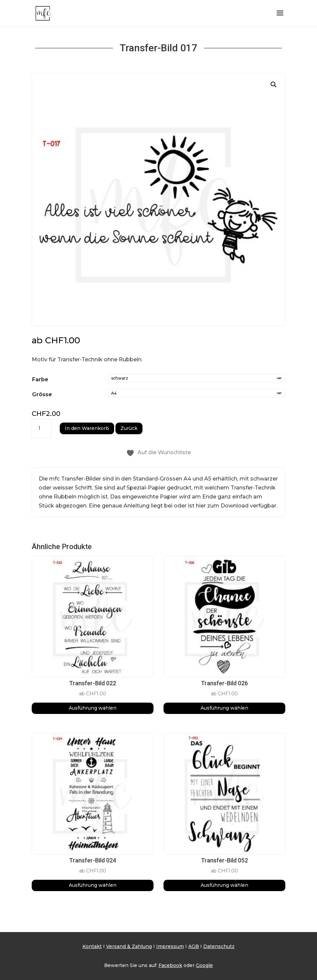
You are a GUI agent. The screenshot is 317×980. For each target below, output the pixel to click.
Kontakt (92, 946)
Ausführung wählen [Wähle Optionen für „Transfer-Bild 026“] (224, 708)
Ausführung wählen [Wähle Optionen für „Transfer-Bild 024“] (93, 885)
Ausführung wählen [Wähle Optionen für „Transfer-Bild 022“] (93, 708)
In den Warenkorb (87, 428)
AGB (194, 946)
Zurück (129, 428)
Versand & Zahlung (129, 946)
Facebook (170, 965)
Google (204, 965)
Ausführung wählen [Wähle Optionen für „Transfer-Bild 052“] (224, 885)
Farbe (40, 379)
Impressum (170, 946)
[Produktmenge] (42, 429)
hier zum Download (222, 506)
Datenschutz (219, 946)
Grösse (42, 394)
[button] (274, 85)
